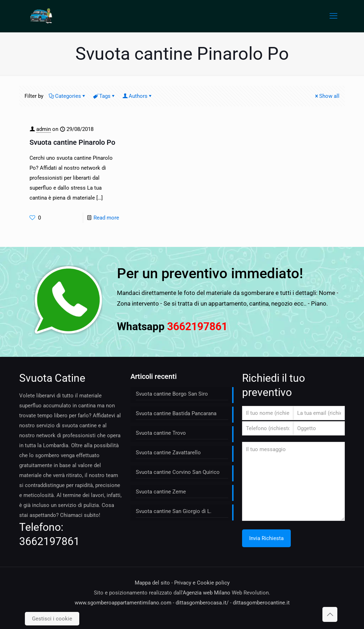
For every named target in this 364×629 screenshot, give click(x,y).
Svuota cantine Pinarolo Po (72, 142)
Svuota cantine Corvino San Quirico (178, 472)
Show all (327, 96)
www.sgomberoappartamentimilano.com (123, 603)
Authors (138, 96)
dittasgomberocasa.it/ (202, 603)
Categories (68, 96)
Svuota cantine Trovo (161, 433)
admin (44, 129)
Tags (104, 96)
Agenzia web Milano (207, 593)
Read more (106, 218)
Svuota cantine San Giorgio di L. (174, 511)
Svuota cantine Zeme (161, 492)
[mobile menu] (333, 16)
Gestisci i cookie (52, 619)
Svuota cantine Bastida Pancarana (176, 413)
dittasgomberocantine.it (261, 603)
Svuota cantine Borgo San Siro (172, 394)
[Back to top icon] (330, 614)
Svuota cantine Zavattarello (168, 453)
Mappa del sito (152, 583)
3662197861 (49, 541)
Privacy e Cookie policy (202, 583)
